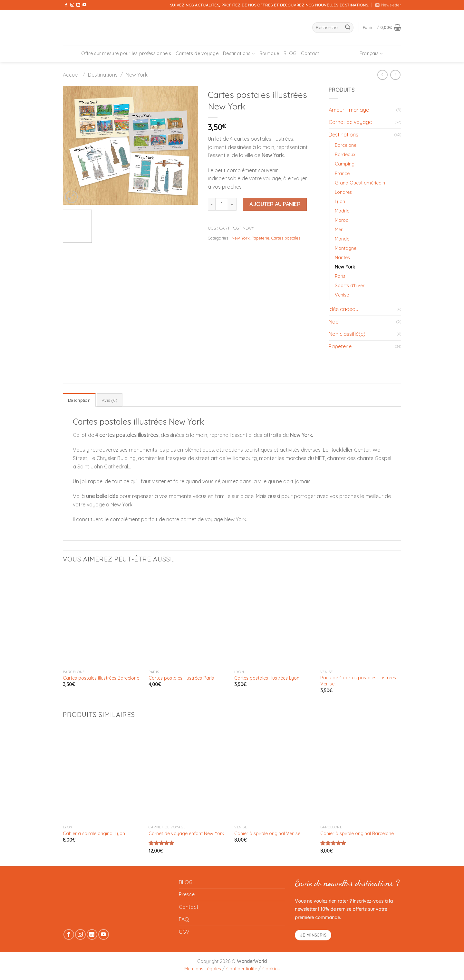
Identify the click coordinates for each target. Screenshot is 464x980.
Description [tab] (79, 400)
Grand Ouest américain (360, 183)
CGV (184, 932)
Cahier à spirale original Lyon (94, 834)
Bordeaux (345, 155)
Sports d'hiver (350, 286)
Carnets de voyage (197, 53)
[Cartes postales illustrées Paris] (188, 619)
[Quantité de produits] (222, 204)
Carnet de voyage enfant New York (186, 834)
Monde (342, 239)
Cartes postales (286, 238)
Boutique (269, 53)
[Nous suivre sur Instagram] (72, 5)
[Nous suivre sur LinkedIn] (78, 5)
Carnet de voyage (350, 122)
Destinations (239, 54)
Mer (339, 230)
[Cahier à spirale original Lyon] (103, 774)
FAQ (184, 919)
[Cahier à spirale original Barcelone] (360, 774)
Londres (343, 192)
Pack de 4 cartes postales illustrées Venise (358, 681)
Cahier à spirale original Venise (267, 834)
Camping (345, 164)
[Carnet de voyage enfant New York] (188, 774)
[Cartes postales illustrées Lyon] (274, 619)
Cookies (271, 969)
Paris (340, 276)
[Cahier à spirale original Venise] (274, 774)
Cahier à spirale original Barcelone (357, 834)
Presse (187, 894)
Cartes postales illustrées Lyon (267, 678)
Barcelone (346, 145)
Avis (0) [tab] (110, 400)
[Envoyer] (348, 28)
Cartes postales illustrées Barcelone (101, 678)
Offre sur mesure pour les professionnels (126, 53)
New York (137, 75)
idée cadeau (343, 309)
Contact (310, 53)
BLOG (290, 53)
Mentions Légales (203, 969)
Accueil (71, 75)
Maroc (342, 220)
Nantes (342, 258)
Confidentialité (242, 969)
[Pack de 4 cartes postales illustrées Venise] (360, 619)
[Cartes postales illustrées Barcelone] (103, 619)
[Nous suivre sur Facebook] (66, 5)
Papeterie (261, 238)
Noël (334, 322)
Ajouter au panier (275, 204)
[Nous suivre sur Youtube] (84, 5)
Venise (342, 295)
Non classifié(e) (347, 334)
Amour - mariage (349, 110)
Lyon (340, 202)
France (342, 174)
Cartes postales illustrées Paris (181, 678)
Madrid (342, 211)
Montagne (346, 248)
